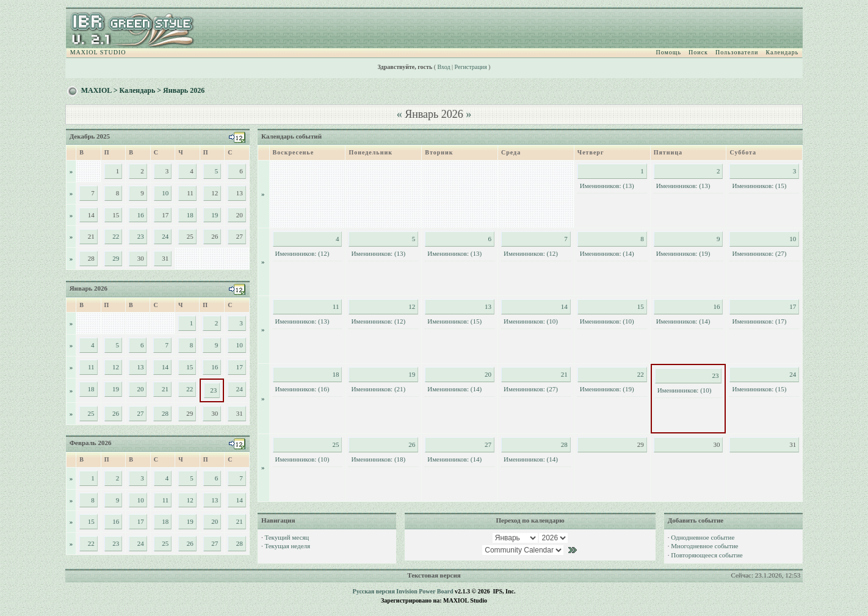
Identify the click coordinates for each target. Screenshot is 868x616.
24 (165, 236)
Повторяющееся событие (707, 555)
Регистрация (471, 67)
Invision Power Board (425, 591)
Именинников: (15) (759, 186)
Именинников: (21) (378, 389)
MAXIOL (96, 90)
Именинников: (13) (607, 186)
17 (240, 367)
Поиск (698, 52)
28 (165, 413)
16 (141, 215)
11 (91, 367)
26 (116, 413)
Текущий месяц (287, 537)
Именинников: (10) (531, 321)
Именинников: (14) (607, 253)
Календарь (782, 52)
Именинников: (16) (302, 389)
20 (140, 389)
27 (140, 413)
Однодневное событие (703, 537)
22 (116, 236)
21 (165, 389)
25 (91, 413)
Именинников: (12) (302, 253)
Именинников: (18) (378, 459)
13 (140, 367)
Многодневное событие (704, 546)
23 (141, 236)
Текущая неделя (287, 546)
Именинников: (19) (683, 253)
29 (116, 258)
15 (190, 367)
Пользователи (737, 52)
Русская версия (374, 591)
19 (215, 215)
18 (190, 215)
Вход (444, 67)
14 (165, 367)
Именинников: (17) (759, 321)
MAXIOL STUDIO (98, 52)
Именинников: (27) (759, 253)
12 (116, 367)
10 (165, 193)
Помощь (668, 52)
